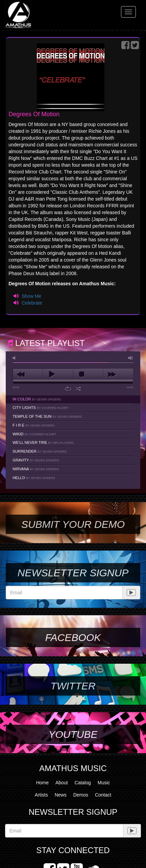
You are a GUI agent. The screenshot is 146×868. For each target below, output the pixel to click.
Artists (41, 795)
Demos (81, 795)
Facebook (73, 637)
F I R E (33, 425)
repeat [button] (68, 389)
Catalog (83, 783)
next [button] (118, 374)
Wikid (34, 434)
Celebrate (32, 303)
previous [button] (28, 374)
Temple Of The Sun (47, 416)
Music (104, 783)
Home (42, 783)
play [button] (58, 374)
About (62, 783)
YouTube (73, 734)
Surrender (40, 451)
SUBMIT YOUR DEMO (73, 524)
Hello (34, 478)
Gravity (36, 460)
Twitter (73, 686)
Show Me (31, 296)
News (61, 795)
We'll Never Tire (43, 442)
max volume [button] (131, 358)
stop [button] (88, 374)
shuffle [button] (78, 389)
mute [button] (15, 358)
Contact (103, 795)
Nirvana (36, 469)
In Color (37, 399)
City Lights (40, 408)
